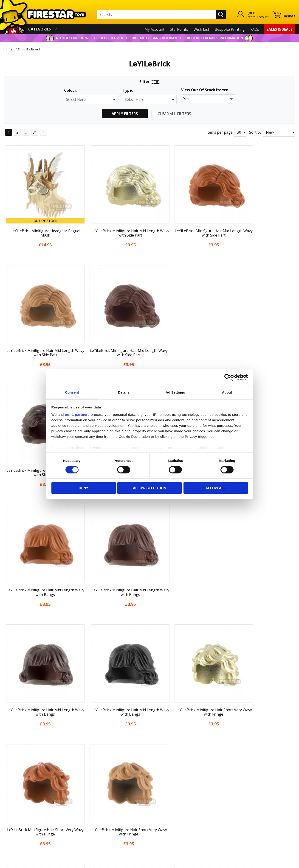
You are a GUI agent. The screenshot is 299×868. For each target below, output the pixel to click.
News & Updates (18, 787)
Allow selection (150, 488)
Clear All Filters (174, 114)
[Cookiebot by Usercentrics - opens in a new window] (228, 377)
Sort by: (256, 132)
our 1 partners (77, 415)
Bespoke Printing (230, 29)
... (26, 132)
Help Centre (87, 775)
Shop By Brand (30, 49)
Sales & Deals (279, 29)
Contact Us (86, 768)
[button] (91, 100)
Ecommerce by (278, 863)
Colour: (71, 90)
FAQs (255, 29)
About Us (12, 781)
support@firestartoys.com (99, 790)
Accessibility (14, 820)
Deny (84, 488)
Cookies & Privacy (19, 814)
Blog (8, 794)
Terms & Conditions (21, 807)
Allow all (216, 488)
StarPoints (179, 29)
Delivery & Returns (20, 801)
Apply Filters (125, 114)
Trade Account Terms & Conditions (107, 817)
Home (8, 49)
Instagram (185, 786)
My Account (154, 29)
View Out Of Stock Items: (205, 90)
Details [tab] (124, 392)
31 (35, 132)
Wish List (201, 29)
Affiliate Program (91, 824)
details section (212, 448)
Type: (128, 90)
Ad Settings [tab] (175, 392)
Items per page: (220, 132)
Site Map (11, 834)
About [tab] (227, 392)
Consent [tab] (72, 392)
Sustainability (15, 827)
